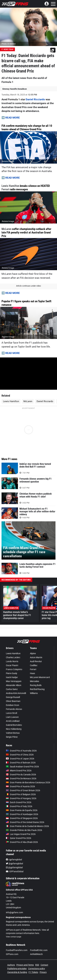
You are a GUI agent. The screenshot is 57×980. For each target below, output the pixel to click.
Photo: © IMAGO (9, 44)
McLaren (6, 229)
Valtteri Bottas (13, 733)
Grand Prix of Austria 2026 (20, 786)
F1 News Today (7, 49)
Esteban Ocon (13, 705)
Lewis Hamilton (10, 186)
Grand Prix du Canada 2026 (21, 775)
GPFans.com (12, 954)
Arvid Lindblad (13, 721)
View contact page (14, 937)
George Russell (13, 697)
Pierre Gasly (12, 673)
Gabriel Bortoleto (14, 725)
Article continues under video (28, 286)
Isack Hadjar (12, 677)
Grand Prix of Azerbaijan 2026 (22, 814)
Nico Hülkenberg (14, 729)
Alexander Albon (14, 685)
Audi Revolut (36, 661)
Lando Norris (12, 661)
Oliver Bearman (13, 701)
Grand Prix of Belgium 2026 (21, 794)
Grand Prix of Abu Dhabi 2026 (22, 842)
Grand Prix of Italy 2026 (19, 806)
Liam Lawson (12, 717)
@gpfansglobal (14, 864)
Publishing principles (17, 969)
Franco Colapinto (14, 669)
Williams (34, 693)
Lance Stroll (11, 713)
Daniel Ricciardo (35, 99)
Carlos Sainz (12, 689)
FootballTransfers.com (17, 950)
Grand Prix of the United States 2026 (25, 822)
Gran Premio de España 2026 (22, 810)
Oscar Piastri (12, 665)
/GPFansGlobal (15, 871)
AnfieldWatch (36, 954)
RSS (37, 965)
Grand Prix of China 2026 (20, 755)
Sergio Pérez (12, 737)
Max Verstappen (14, 681)
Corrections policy (37, 969)
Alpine (33, 653)
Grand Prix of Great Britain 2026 (23, 790)
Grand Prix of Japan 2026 (20, 759)
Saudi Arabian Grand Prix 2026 (22, 767)
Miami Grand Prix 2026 (19, 771)
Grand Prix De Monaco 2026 (21, 778)
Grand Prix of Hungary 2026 (21, 798)
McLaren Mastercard (40, 677)
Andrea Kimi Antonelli (16, 693)
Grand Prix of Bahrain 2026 (21, 763)
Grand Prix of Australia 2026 (21, 751)
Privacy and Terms (25, 965)
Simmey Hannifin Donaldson (15, 89)
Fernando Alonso (14, 709)
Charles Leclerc (13, 657)
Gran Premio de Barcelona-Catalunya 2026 (28, 782)
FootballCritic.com (39, 950)
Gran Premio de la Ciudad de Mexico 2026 (27, 826)
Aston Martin (36, 657)
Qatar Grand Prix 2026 (19, 838)
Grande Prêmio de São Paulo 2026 (24, 830)
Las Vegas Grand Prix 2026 (21, 834)
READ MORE (13, 118)
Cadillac (34, 665)
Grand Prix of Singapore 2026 (22, 818)
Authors (11, 965)
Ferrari (5, 189)
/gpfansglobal (14, 860)
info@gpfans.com (14, 912)
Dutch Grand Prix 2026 (19, 802)
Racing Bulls (36, 685)
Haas (32, 673)
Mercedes (35, 681)
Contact (44, 965)
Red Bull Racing (37, 689)
